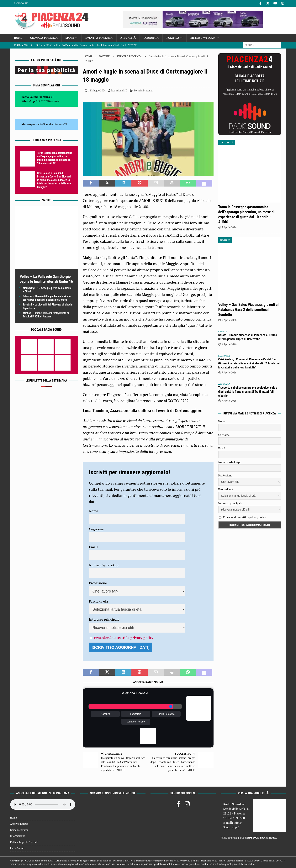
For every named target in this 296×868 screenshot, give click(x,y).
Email (93, 547)
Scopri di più (231, 827)
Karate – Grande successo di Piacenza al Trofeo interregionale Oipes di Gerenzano (248, 337)
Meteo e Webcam (203, 38)
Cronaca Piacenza (44, 38)
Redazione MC (119, 90)
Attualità (128, 38)
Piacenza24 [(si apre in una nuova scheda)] (60, 124)
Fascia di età (98, 601)
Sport (70, 38)
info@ (238, 823)
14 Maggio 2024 (97, 90)
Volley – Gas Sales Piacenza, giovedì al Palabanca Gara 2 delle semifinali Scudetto (248, 310)
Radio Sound (21, 3)
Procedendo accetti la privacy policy (124, 638)
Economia (151, 38)
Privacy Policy (226, 864)
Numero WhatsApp (104, 565)
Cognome (96, 529)
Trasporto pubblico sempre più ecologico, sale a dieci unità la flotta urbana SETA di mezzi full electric (248, 392)
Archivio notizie (19, 824)
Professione (98, 583)
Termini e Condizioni (244, 864)
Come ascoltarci (19, 830)
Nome (93, 511)
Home (18, 38)
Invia (56, 101)
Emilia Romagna (166, 714)
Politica (173, 38)
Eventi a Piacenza (99, 38)
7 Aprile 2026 (229, 227)
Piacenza (105, 714)
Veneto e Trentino (136, 722)
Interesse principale (104, 619)
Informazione (18, 836)
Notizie (104, 56)
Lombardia (136, 714)
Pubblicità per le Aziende (24, 842)
